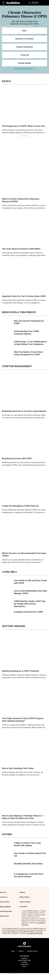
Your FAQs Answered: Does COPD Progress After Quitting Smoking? (23, 720)
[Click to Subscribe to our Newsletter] (35, 3)
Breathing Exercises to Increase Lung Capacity (24, 411)
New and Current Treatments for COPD (29, 322)
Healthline (24, 958)
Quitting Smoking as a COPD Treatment (21, 671)
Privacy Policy (5, 902)
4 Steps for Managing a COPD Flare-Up (20, 506)
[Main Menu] (4, 3)
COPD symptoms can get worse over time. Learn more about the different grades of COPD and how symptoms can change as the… (24, 132)
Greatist (24, 962)
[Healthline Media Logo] (24, 946)
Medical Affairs (24, 897)
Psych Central (24, 964)
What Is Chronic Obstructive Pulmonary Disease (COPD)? (21, 200)
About (13, 951)
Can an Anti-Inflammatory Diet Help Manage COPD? (30, 592)
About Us (3, 892)
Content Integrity (25, 902)
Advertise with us (33, 951)
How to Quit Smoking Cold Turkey (18, 768)
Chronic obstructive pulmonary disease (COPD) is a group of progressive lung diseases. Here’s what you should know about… (24, 207)
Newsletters (23, 907)
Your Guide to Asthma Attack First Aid (30, 855)
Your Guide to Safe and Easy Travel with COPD (30, 582)
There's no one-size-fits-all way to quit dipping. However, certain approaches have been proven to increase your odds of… (24, 824)
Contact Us (4, 897)
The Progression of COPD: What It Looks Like (23, 126)
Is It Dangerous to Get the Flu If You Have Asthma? (29, 875)
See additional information (35, 933)
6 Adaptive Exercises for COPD (28, 612)
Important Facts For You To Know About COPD (24, 296)
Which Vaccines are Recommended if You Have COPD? (24, 555)
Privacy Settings (5, 907)
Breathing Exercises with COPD (17, 458)
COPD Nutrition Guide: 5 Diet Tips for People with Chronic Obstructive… (30, 604)
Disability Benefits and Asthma (28, 864)
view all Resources (24, 69)
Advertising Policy (6, 911)
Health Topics (4, 916)
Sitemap (22, 892)
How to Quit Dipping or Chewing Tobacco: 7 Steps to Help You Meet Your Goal (23, 817)
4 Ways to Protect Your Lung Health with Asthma (27, 844)
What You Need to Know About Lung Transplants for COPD (28, 353)
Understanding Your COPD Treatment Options (26, 333)
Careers (21, 951)
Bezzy (24, 966)
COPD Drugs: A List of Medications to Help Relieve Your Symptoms (30, 343)
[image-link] (24, 106)
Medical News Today (24, 960)
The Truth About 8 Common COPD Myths (21, 249)
